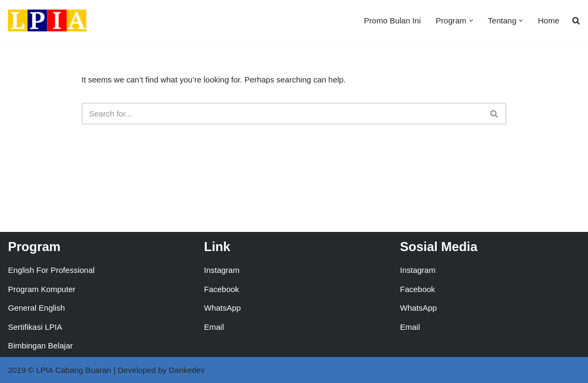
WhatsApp (222, 308)
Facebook (222, 289)
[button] (471, 21)
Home (549, 20)
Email (214, 327)
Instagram (222, 270)
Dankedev (187, 370)
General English (36, 308)
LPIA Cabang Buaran (74, 370)
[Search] (282, 114)
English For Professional (51, 270)
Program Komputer (42, 289)
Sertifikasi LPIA (35, 327)
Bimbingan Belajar (40, 345)
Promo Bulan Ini (392, 20)
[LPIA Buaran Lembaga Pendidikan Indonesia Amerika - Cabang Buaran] (47, 20)
